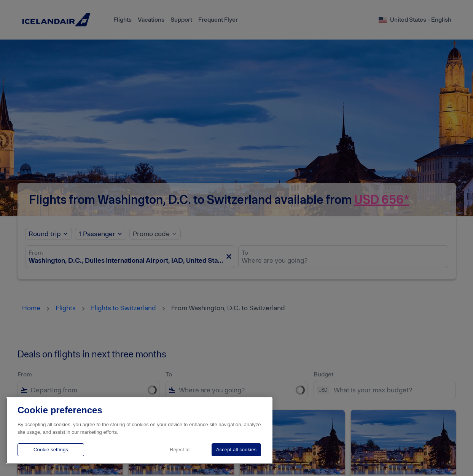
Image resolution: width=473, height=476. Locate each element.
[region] (139, 431)
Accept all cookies (236, 450)
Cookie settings (51, 450)
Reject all (180, 450)
